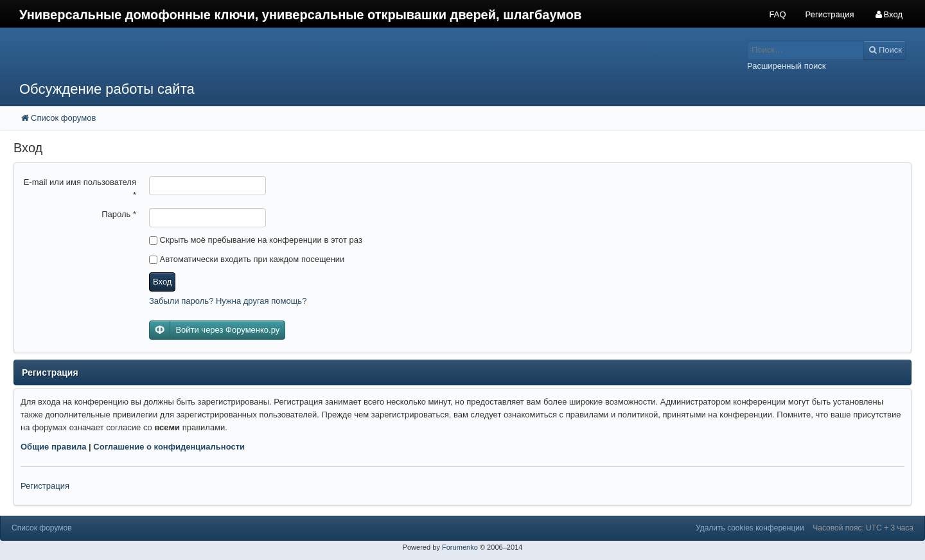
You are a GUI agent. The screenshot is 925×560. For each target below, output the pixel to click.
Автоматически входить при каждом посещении (247, 259)
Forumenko (460, 547)
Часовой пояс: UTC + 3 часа (863, 528)
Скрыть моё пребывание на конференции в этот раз (256, 240)
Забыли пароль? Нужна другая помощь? (228, 301)
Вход (162, 282)
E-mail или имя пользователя (80, 188)
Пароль (119, 214)
